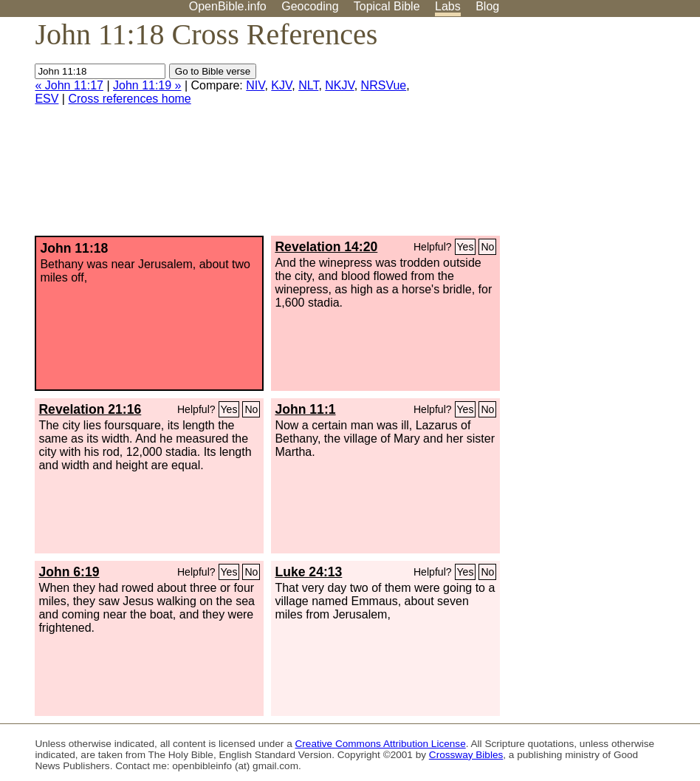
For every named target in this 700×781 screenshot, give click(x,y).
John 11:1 (305, 409)
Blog (487, 6)
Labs (448, 6)
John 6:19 (69, 572)
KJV (281, 85)
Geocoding (310, 6)
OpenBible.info (228, 6)
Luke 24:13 (308, 572)
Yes (466, 247)
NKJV (339, 85)
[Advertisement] (551, 132)
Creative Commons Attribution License (381, 744)
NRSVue (384, 85)
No (487, 247)
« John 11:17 (69, 85)
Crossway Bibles (466, 755)
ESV (47, 99)
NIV (255, 85)
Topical (387, 6)
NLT (308, 85)
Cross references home (129, 99)
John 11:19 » (147, 85)
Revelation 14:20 (326, 247)
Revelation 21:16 (90, 409)
